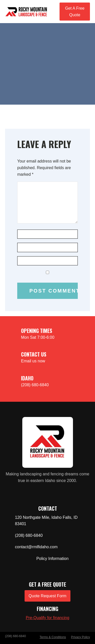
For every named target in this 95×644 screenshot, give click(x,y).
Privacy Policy (80, 637)
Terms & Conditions (53, 637)
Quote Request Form (48, 596)
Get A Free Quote (75, 12)
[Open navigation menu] (53, 11)
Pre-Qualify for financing (48, 618)
